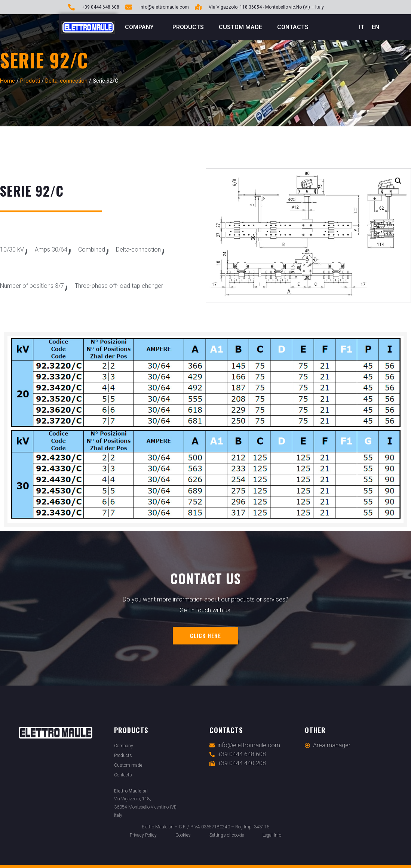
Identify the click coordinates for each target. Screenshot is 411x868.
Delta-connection (66, 81)
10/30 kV (12, 250)
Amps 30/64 (51, 250)
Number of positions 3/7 (32, 286)
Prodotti (30, 81)
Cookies (183, 835)
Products (188, 27)
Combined (92, 250)
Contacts (293, 27)
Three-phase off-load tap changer (119, 286)
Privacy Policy (143, 835)
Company (141, 27)
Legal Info (272, 835)
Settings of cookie (227, 835)
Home (7, 81)
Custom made (240, 27)
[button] (398, 181)
